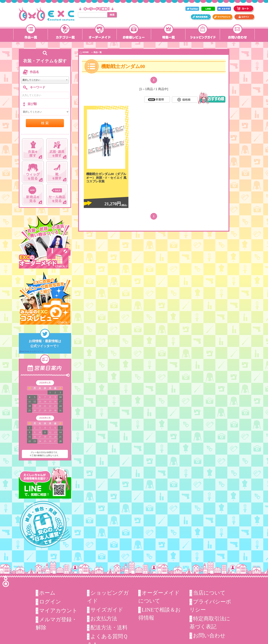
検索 (112, 15)
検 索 (45, 123)
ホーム (47, 593)
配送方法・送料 (109, 628)
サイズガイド (107, 610)
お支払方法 (104, 619)
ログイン (50, 602)
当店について (209, 593)
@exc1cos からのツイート (32, 351)
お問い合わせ (209, 636)
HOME (84, 52)
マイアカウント (58, 611)
